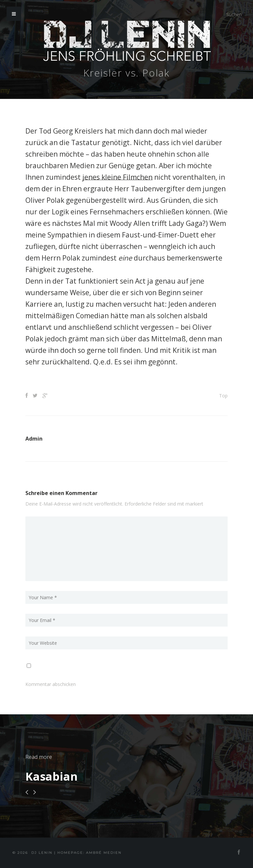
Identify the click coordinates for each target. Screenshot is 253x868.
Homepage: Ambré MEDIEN (89, 853)
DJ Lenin (42, 853)
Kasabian (52, 776)
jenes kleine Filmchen (117, 177)
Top (223, 396)
